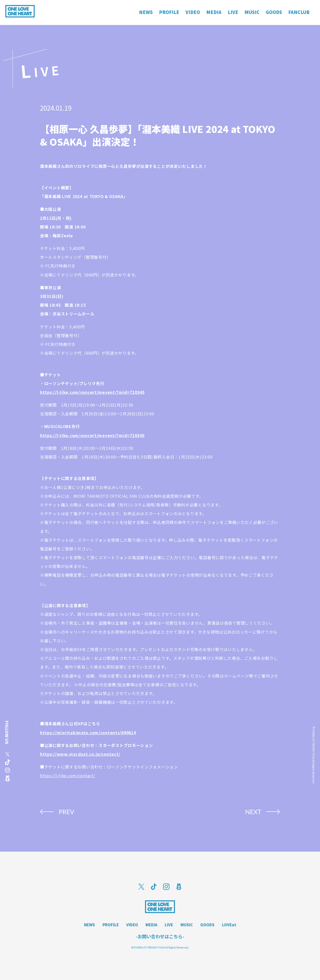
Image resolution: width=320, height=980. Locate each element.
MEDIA (151, 925)
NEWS (89, 925)
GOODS (207, 925)
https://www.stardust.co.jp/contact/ (80, 754)
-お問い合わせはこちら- (160, 936)
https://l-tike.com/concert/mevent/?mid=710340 (92, 392)
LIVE (169, 925)
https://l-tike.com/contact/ (67, 775)
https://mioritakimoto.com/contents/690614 (88, 733)
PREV (66, 812)
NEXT (253, 812)
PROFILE (111, 925)
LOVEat (229, 925)
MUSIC (187, 925)
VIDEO (132, 925)
